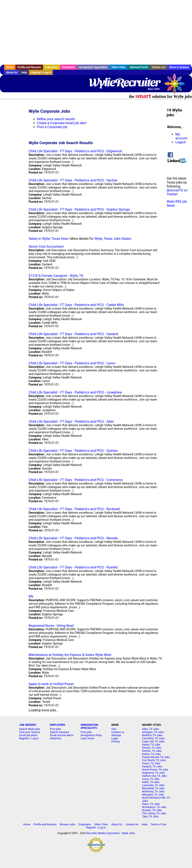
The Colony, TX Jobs (154, 813)
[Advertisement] (96, 32)
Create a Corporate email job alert (62, 123)
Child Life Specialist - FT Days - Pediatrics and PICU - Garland (73, 334)
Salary (127, 239)
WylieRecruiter (124, 82)
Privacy (116, 741)
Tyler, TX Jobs (150, 816)
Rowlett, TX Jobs (152, 810)
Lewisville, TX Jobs (153, 785)
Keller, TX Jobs (151, 782)
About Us (12, 72)
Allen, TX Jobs (151, 729)
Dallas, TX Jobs (151, 745)
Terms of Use (158, 824)
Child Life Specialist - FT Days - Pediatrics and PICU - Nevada (73, 538)
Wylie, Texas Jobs (107, 239)
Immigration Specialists (93, 67)
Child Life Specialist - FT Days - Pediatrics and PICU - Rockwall (74, 509)
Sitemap (116, 735)
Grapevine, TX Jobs (153, 773)
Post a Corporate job (52, 127)
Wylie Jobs (128, 833)
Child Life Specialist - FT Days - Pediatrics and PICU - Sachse (73, 180)
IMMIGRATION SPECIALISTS (89, 726)
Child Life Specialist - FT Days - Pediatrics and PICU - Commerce (76, 480)
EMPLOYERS (57, 725)
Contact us (118, 732)
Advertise (55, 738)
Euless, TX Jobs (151, 754)
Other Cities (118, 67)
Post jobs (55, 729)
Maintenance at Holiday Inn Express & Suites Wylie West (70, 655)
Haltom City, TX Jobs (154, 776)
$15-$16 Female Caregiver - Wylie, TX (56, 276)
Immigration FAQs (91, 735)
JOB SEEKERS (28, 725)
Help (24, 72)
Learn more (87, 738)
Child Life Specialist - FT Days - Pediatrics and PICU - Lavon (72, 363)
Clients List (159, 67)
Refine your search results (56, 119)
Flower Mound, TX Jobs (156, 757)
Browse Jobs (68, 824)
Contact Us (132, 824)
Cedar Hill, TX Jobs (153, 741)
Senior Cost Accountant (46, 247)
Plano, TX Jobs (151, 804)
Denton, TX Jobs (152, 748)
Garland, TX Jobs (152, 766)
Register (24, 738)
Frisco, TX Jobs (151, 763)
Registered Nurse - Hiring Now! (51, 626)
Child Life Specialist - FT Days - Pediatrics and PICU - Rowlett (73, 567)
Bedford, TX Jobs (152, 735)
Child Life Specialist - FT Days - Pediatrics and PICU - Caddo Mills (76, 305)
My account (181, 136)
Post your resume (30, 732)
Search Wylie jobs (30, 729)
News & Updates (179, 67)
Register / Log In (41, 72)
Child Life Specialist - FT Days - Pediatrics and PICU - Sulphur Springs (79, 209)
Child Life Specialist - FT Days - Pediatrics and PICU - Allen (71, 422)
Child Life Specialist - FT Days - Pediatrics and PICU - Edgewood (75, 151)
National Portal (139, 67)
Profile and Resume (29, 67)
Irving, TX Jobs (151, 779)
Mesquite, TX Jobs (153, 795)
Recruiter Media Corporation (103, 833)
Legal (115, 738)
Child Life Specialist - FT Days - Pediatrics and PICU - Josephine (75, 392)
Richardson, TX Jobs (154, 807)
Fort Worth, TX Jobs (154, 760)
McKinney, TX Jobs (153, 791)
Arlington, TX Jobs (153, 732)
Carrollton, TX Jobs (153, 738)
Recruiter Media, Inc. (176, 86)
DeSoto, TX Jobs (152, 751)
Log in (35, 738)
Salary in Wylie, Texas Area (48, 239)
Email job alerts (28, 735)
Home (10, 67)
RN (31, 596)
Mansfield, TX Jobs (153, 788)
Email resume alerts (62, 735)
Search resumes (59, 732)
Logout (181, 142)
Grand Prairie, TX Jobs (155, 770)
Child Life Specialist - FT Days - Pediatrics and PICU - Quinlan (73, 451)
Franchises (52, 67)
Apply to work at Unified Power (51, 684)
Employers (68, 67)
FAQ (114, 729)
